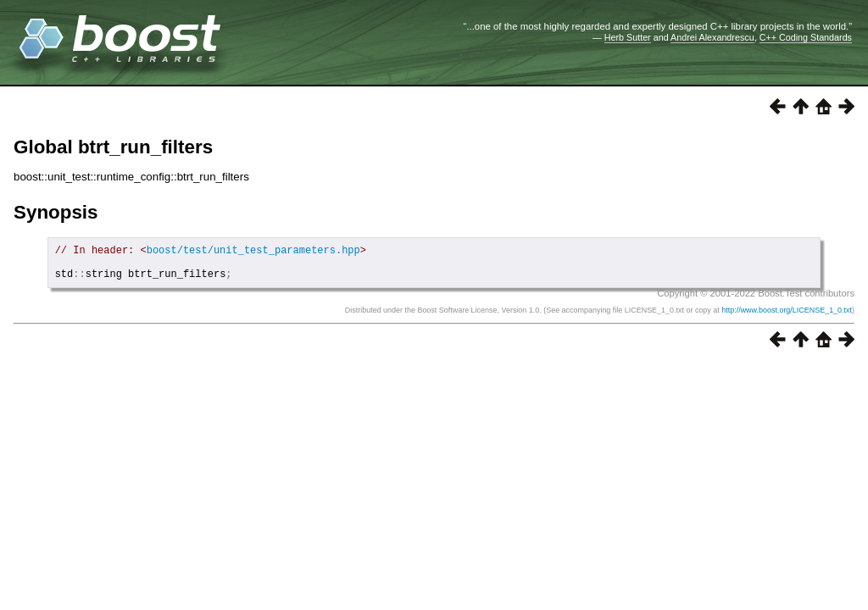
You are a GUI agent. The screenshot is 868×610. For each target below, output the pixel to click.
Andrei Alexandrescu (712, 37)
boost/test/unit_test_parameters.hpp (253, 252)
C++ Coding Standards (806, 37)
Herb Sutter (628, 37)
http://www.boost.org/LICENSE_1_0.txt (787, 318)
